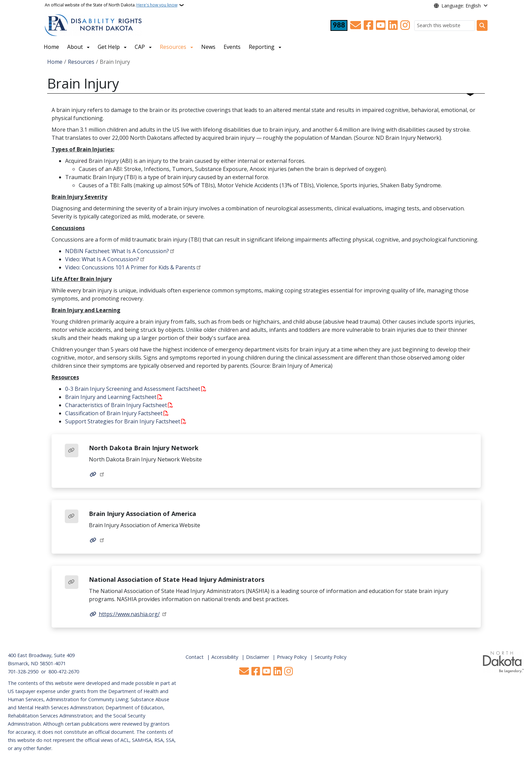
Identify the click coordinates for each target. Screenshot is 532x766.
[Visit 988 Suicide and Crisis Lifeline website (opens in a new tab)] (339, 25)
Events (232, 47)
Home (51, 47)
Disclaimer (258, 657)
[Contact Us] (356, 25)
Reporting (262, 47)
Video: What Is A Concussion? (102, 259)
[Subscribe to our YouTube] (381, 25)
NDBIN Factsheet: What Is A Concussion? (117, 251)
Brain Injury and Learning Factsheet (111, 397)
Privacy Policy (292, 657)
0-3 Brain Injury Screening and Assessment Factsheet (133, 389)
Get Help (109, 47)
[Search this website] (445, 26)
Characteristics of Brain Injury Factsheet (116, 405)
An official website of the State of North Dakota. (111, 5)
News (208, 47)
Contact (195, 657)
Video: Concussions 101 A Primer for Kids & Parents (130, 267)
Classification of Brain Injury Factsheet (114, 413)
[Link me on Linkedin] (393, 25)
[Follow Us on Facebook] (368, 25)
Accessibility (225, 657)
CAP (140, 47)
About (75, 47)
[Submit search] (482, 25)
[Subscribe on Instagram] (405, 25)
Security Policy (330, 657)
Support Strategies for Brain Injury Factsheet (123, 421)
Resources (173, 47)
